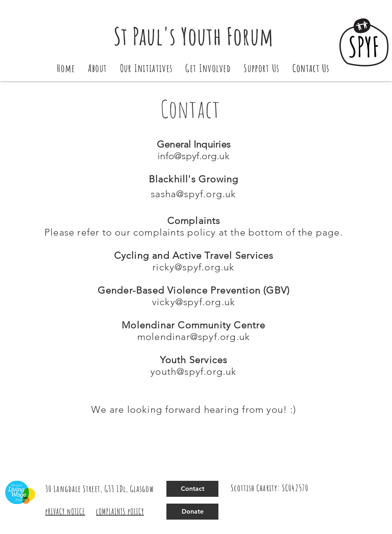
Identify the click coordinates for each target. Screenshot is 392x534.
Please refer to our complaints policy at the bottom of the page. (194, 232)
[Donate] (192, 512)
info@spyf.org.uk (194, 156)
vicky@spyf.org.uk (194, 302)
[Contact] (192, 489)
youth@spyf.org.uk (193, 371)
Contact (190, 109)
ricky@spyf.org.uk (193, 267)
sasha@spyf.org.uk (193, 194)
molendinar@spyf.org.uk (194, 337)
